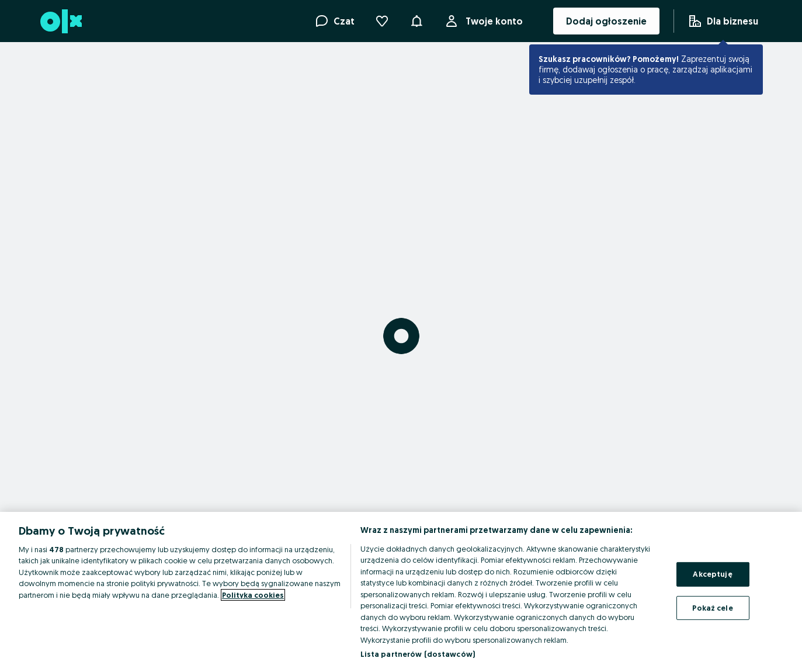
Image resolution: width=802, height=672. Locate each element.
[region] (401, 592)
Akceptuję (712, 574)
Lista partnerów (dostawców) (418, 654)
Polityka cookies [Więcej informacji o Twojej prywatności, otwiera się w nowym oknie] (253, 595)
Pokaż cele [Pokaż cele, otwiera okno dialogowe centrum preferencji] (712, 607)
